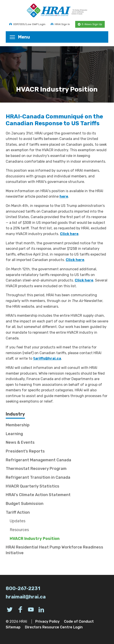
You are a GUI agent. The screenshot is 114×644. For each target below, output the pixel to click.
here (64, 196)
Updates (18, 521)
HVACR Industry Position (35, 539)
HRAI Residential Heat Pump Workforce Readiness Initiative (54, 550)
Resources (19, 530)
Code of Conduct (79, 621)
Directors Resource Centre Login (54, 627)
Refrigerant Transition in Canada (38, 477)
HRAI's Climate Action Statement (38, 495)
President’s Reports (25, 451)
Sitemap (13, 627)
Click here (69, 234)
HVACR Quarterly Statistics (33, 486)
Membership (18, 425)
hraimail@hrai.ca (26, 597)
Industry (15, 414)
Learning (14, 434)
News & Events (20, 442)
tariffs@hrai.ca (47, 358)
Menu (20, 37)
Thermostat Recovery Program (36, 469)
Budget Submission (25, 504)
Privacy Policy (47, 621)
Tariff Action (18, 512)
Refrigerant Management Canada (38, 460)
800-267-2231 (23, 588)
